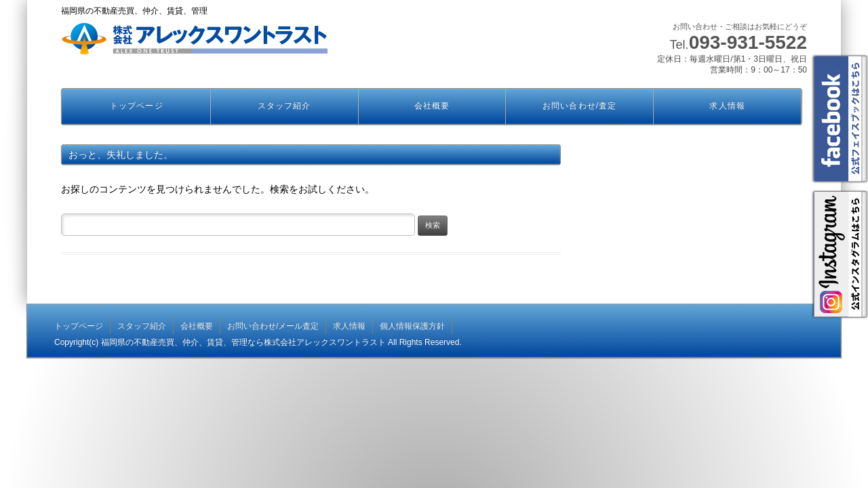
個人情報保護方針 (412, 326)
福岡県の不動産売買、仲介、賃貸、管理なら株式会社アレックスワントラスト (243, 342)
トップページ (136, 106)
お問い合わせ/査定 (579, 106)
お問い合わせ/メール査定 (273, 326)
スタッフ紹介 (284, 106)
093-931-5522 (748, 42)
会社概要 (432, 106)
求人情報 (727, 106)
